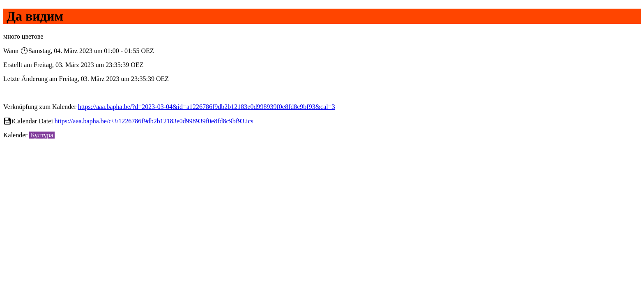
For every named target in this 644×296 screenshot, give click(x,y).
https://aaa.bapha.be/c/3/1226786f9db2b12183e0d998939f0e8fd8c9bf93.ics (154, 121)
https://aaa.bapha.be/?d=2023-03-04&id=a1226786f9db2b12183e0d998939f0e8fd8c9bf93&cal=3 (207, 107)
